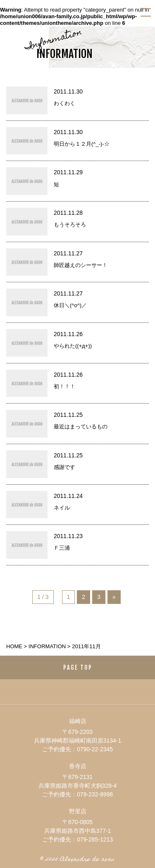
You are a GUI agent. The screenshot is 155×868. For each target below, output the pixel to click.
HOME (14, 646)
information (47, 646)
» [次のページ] (114, 597)
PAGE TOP (78, 667)
